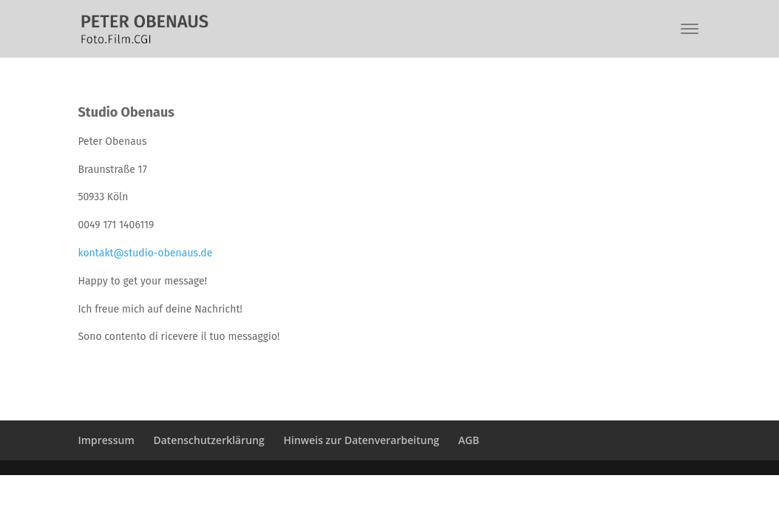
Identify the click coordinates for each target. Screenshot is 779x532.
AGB (469, 440)
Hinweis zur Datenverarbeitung (361, 440)
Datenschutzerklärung (208, 440)
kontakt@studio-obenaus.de (145, 253)
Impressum (106, 440)
